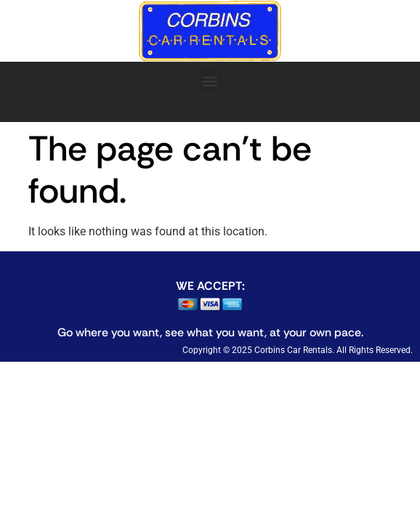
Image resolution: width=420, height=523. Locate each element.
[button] (210, 81)
